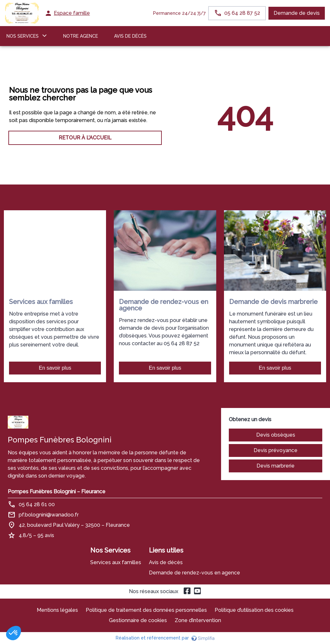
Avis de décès (130, 36)
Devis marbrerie (276, 466)
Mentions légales (57, 610)
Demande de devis (297, 13)
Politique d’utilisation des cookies (254, 610)
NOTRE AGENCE (81, 36)
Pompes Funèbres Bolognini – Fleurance (57, 492)
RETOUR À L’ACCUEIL (85, 138)
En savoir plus (55, 368)
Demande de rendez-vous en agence (194, 573)
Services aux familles (116, 562)
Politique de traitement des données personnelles (146, 610)
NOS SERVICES (23, 36)
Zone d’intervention (198, 620)
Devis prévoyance (276, 450)
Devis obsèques (276, 435)
